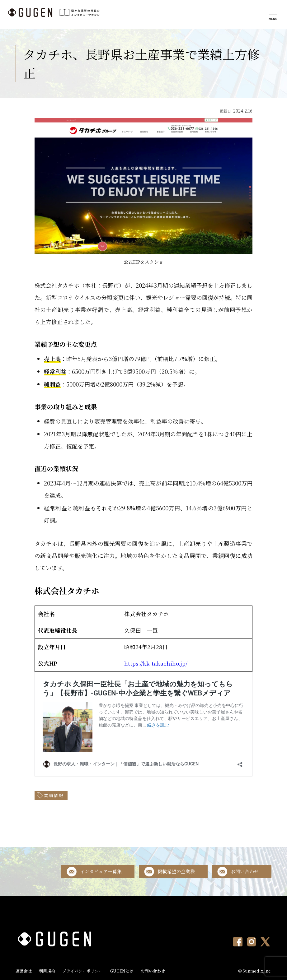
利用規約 (47, 971)
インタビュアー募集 (101, 871)
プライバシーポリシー (82, 971)
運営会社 (24, 971)
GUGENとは (122, 971)
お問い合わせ (245, 871)
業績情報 (54, 795)
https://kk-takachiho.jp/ (156, 663)
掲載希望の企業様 (176, 871)
